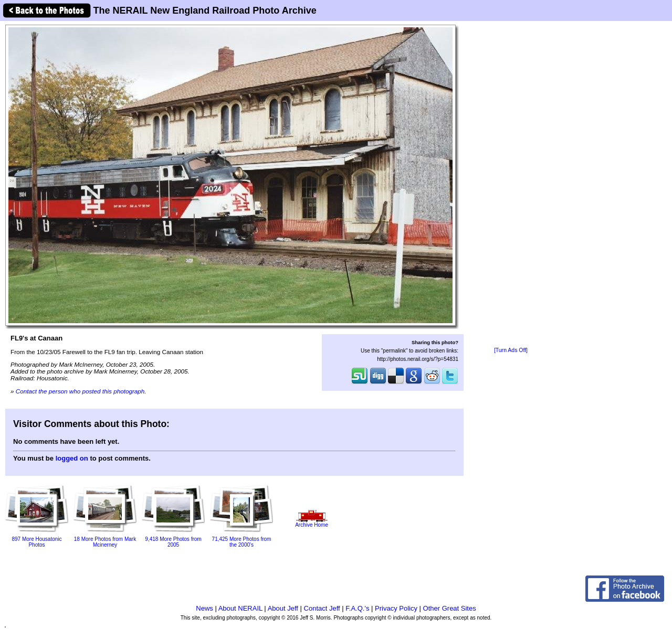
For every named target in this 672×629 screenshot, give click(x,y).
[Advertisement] (511, 185)
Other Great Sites (450, 608)
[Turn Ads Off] (511, 350)
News (204, 608)
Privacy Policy (396, 608)
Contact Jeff (322, 608)
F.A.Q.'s (357, 608)
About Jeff (283, 608)
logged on (72, 458)
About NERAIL (240, 608)
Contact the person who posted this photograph (80, 391)
